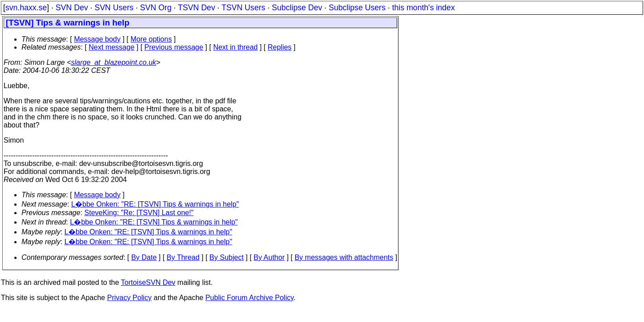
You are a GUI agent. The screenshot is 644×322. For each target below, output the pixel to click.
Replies (280, 47)
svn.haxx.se (26, 8)
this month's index (424, 8)
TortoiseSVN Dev (148, 282)
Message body (97, 39)
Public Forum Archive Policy (249, 298)
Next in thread (236, 47)
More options (151, 39)
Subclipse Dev (297, 8)
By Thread (183, 257)
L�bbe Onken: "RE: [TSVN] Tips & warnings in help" (155, 204)
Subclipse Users (357, 8)
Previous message (174, 47)
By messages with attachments (344, 257)
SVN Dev (72, 8)
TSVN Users (243, 8)
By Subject (226, 257)
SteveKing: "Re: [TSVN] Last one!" (139, 213)
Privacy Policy (129, 298)
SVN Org (156, 8)
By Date (144, 257)
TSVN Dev (197, 8)
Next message (111, 47)
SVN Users (114, 8)
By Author (269, 257)
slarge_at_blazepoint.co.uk (114, 62)
